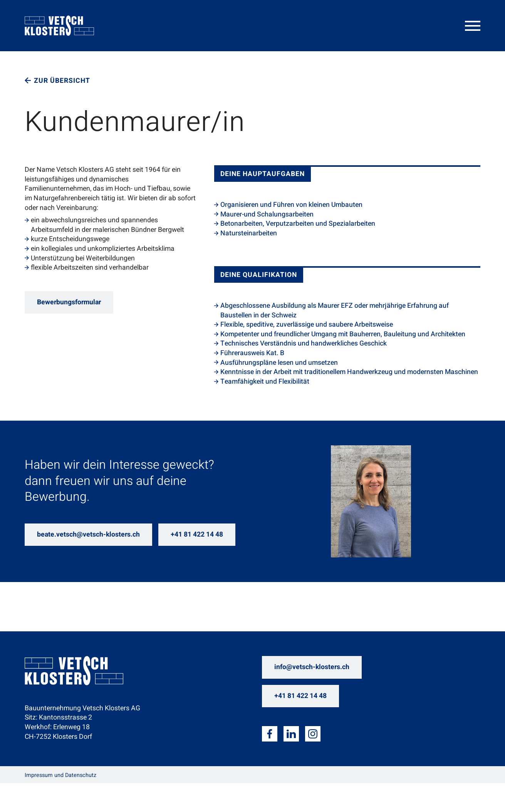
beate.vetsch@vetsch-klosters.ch (88, 534)
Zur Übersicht (62, 81)
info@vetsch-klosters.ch (312, 667)
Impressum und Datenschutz (60, 775)
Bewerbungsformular (69, 302)
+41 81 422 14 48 (197, 534)
